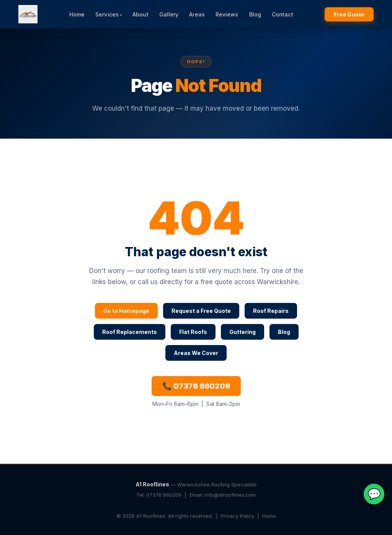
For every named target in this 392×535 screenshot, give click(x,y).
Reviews (227, 14)
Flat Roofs (193, 332)
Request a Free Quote (201, 311)
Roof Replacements (130, 332)
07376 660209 (164, 495)
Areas (197, 14)
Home (77, 14)
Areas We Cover (196, 353)
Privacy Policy (238, 516)
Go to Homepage (126, 311)
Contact (283, 14)
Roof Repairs (271, 311)
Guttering (243, 332)
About (140, 14)
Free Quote (349, 14)
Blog (255, 14)
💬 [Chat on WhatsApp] (374, 494)
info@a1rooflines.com (230, 495)
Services (107, 14)
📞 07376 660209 (196, 386)
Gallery (169, 14)
